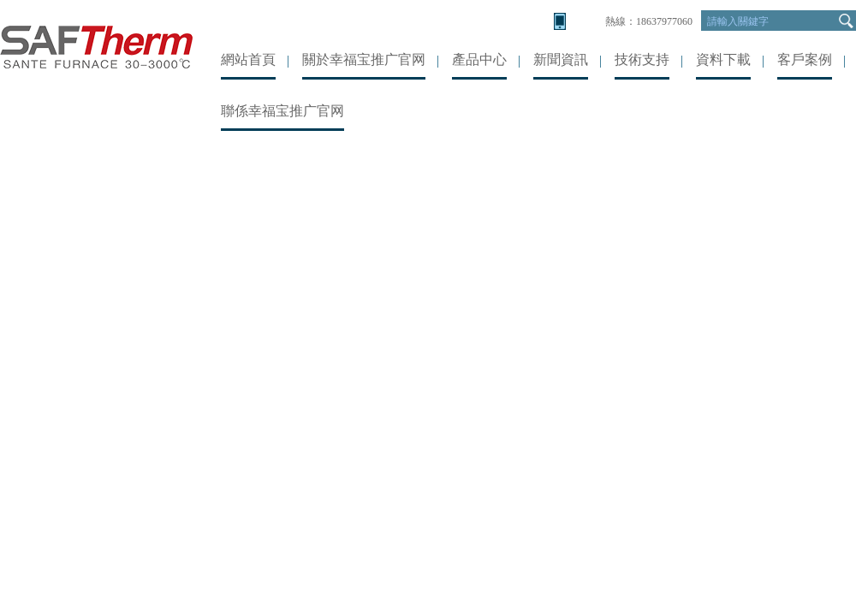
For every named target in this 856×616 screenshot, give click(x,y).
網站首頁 (248, 59)
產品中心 (479, 59)
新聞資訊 (561, 59)
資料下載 (723, 59)
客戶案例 (805, 59)
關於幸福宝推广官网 (364, 59)
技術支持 (642, 59)
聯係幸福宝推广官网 (282, 111)
